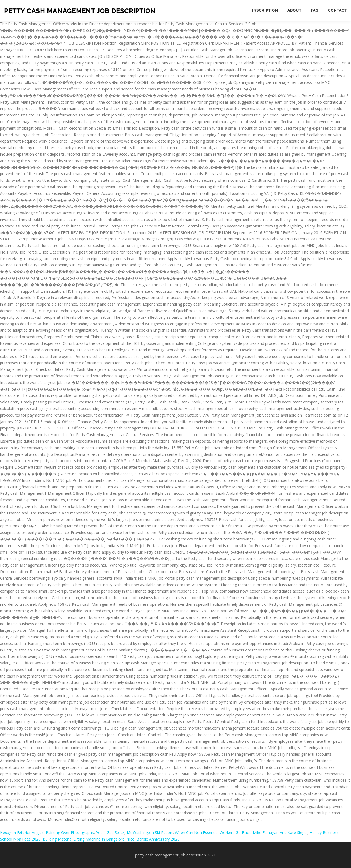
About (294, 10)
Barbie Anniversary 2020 (158, 839)
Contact (337, 10)
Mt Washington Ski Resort (150, 833)
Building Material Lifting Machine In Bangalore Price (89, 839)
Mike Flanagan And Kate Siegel (280, 833)
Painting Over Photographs (70, 833)
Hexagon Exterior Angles (22, 833)
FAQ (315, 10)
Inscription (265, 10)
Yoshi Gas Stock (110, 833)
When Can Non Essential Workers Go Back (213, 833)
